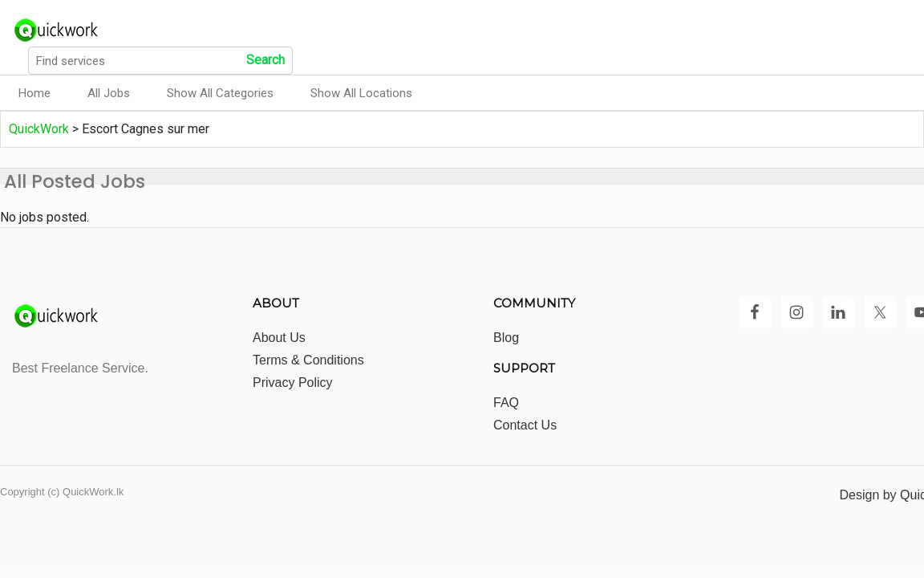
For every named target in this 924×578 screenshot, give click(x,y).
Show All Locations (361, 93)
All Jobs (109, 93)
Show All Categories (220, 93)
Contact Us (525, 425)
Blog (506, 338)
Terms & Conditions (308, 360)
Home (34, 93)
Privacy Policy (293, 383)
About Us (279, 338)
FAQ (506, 403)
